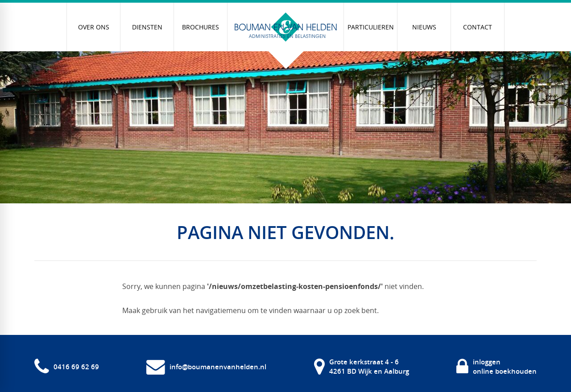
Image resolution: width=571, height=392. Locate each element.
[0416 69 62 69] (67, 367)
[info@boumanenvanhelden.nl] (206, 367)
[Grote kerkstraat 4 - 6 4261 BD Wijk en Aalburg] (362, 367)
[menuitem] (94, 27)
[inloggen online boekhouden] (497, 367)
